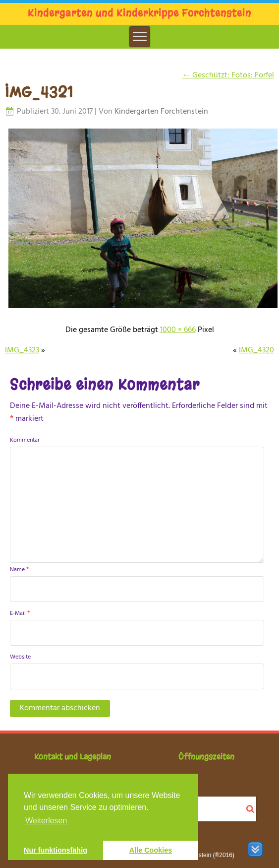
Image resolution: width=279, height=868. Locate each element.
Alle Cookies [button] (151, 850)
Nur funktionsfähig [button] (56, 850)
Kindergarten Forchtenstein (161, 112)
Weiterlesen (46, 821)
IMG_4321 (39, 92)
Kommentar (25, 440)
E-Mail (20, 613)
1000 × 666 (178, 330)
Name (19, 570)
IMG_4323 (22, 350)
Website (20, 657)
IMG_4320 (256, 350)
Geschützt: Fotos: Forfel (228, 75)
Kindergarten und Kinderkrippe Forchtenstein (139, 13)
